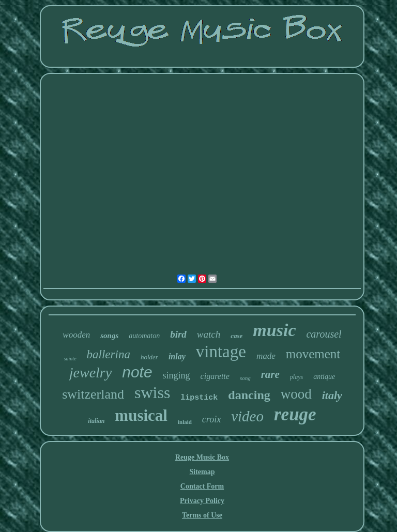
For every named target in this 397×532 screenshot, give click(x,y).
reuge (295, 414)
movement (313, 354)
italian (96, 421)
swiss (152, 392)
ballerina (109, 354)
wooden (76, 335)
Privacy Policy (202, 501)
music (274, 330)
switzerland (93, 394)
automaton (144, 336)
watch (209, 334)
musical (141, 415)
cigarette (215, 376)
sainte (70, 359)
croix (211, 419)
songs (109, 336)
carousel (324, 334)
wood (296, 394)
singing (177, 375)
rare (270, 374)
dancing (249, 395)
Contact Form (202, 486)
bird (178, 334)
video (247, 416)
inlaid (185, 422)
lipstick (199, 398)
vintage (221, 352)
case (236, 336)
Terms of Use (202, 515)
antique (324, 377)
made (266, 356)
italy (332, 395)
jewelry (90, 373)
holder (149, 357)
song (245, 378)
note (137, 372)
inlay (177, 356)
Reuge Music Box (202, 457)
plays (296, 377)
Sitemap (202, 472)
